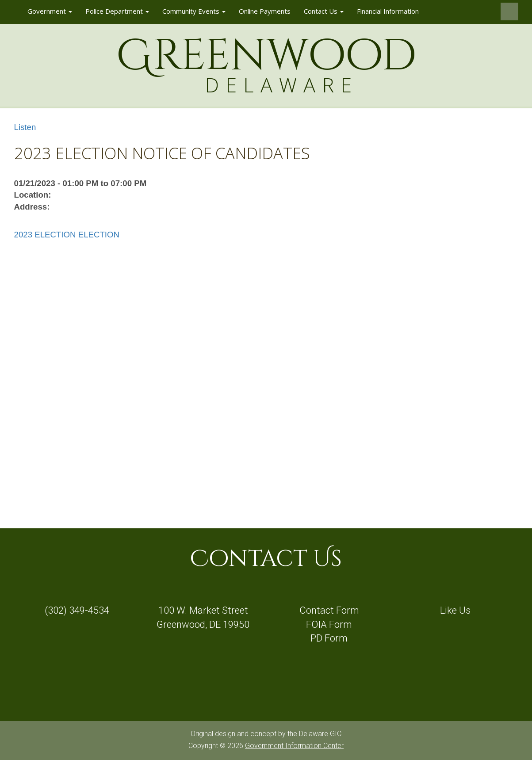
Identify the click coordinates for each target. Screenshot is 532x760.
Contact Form (329, 610)
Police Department (117, 11)
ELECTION (99, 235)
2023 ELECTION (45, 235)
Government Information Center (294, 746)
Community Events (194, 11)
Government (50, 11)
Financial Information (388, 11)
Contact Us (324, 11)
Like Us (455, 610)
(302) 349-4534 (77, 610)
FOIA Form (329, 624)
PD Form (329, 638)
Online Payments (265, 11)
